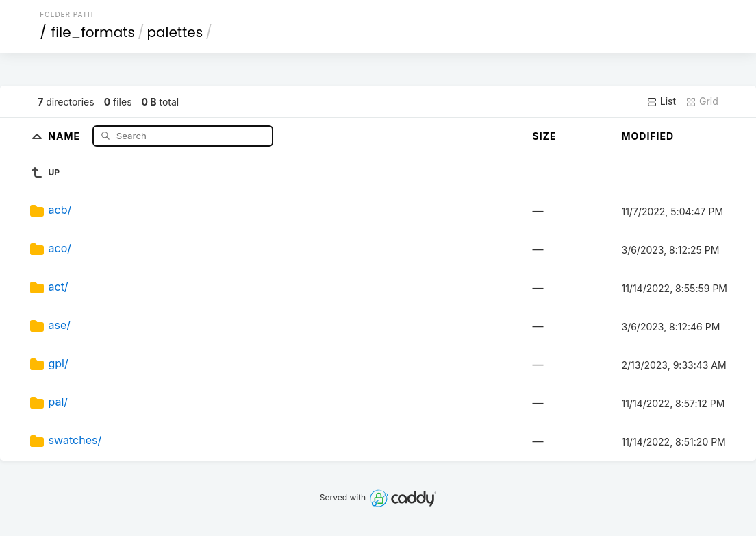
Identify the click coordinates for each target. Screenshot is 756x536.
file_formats (93, 32)
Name (65, 135)
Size (544, 136)
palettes (175, 32)
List (661, 101)
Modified (647, 136)
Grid (702, 101)
